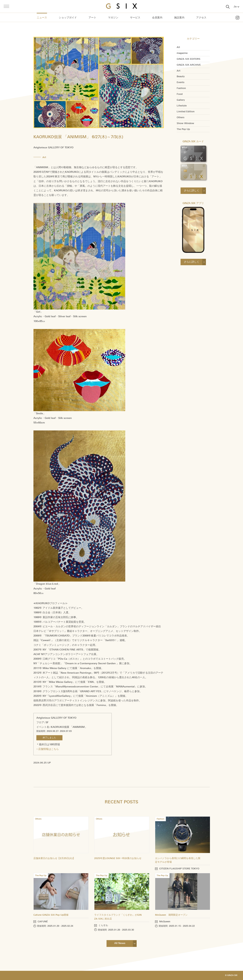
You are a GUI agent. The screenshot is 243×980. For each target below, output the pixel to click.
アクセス (201, 18)
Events (181, 82)
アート (92, 18)
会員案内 (157, 18)
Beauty (181, 76)
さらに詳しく (192, 191)
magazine (182, 53)
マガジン (113, 18)
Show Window (185, 123)
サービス (135, 18)
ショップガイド (68, 18)
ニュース (42, 18)
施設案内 (179, 18)
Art (179, 71)
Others (181, 117)
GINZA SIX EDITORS (189, 59)
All (178, 47)
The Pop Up (183, 129)
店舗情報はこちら (48, 749)
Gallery (181, 100)
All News (120, 943)
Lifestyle (182, 106)
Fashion (181, 88)
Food (180, 94)
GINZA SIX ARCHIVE (189, 65)
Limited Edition (186, 112)
